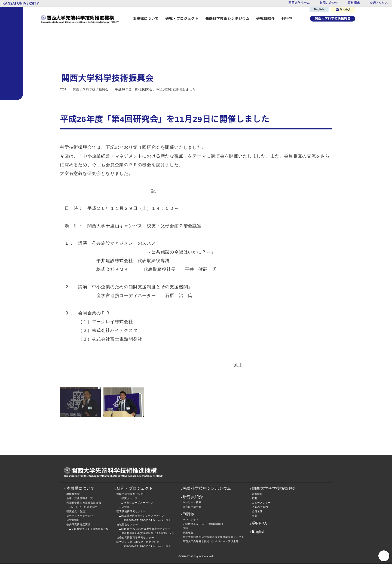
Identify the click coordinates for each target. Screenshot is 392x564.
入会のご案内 (260, 507)
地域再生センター (127, 525)
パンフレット (191, 520)
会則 (255, 516)
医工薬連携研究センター (131, 512)
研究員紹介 (193, 497)
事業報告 (188, 533)
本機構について (81, 489)
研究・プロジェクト (135, 489)
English (319, 9)
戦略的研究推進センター (131, 494)
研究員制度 (73, 520)
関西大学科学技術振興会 (332, 19)
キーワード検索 (192, 503)
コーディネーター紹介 (80, 516)
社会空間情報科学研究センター (135, 538)
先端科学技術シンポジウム (226, 19)
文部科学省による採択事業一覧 (90, 529)
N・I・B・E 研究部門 (84, 507)
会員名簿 (257, 512)
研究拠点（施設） (77, 512)
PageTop (384, 556)
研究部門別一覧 (192, 507)
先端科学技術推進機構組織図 (84, 503)
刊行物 (285, 19)
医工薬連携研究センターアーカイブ (143, 516)
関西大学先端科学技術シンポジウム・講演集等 (211, 542)
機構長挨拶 (73, 494)
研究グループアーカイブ (138, 503)
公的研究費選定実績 (78, 525)
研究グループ (129, 498)
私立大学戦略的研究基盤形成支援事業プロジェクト (213, 537)
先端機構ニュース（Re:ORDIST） (203, 524)
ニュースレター (261, 503)
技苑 (185, 528)
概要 (255, 498)
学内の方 (343, 10)
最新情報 (257, 494)
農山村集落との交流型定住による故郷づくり (148, 533)
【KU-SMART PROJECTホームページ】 (145, 520)
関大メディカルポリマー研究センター (139, 542)
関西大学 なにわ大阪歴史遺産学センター (146, 529)
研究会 (125, 507)
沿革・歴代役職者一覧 (80, 498)
